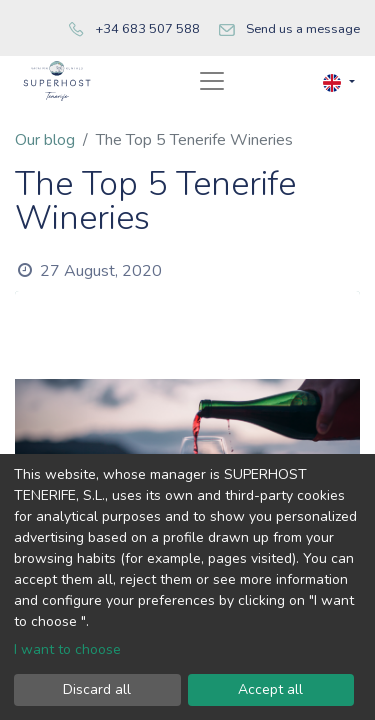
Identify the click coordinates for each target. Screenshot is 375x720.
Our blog (45, 140)
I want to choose (67, 649)
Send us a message (303, 29)
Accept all (270, 689)
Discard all (97, 689)
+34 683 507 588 (147, 29)
